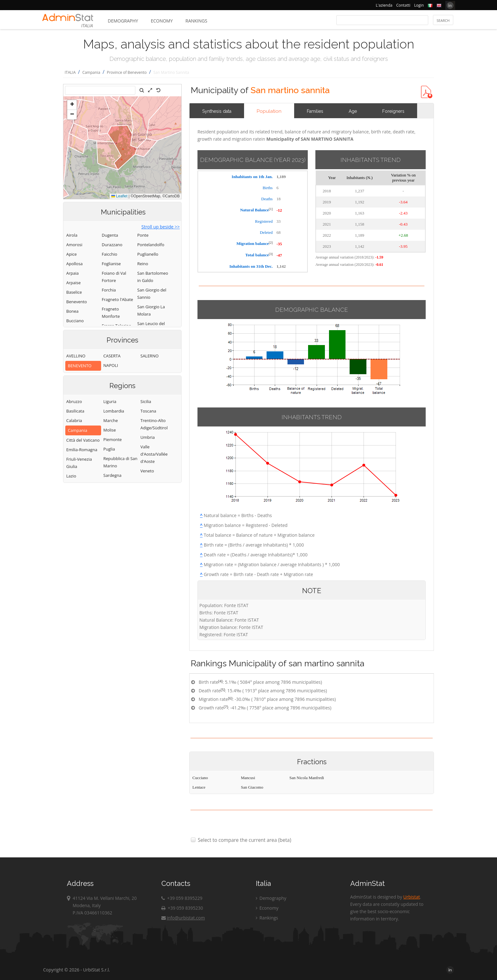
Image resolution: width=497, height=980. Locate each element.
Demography (123, 21)
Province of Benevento (127, 72)
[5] (223, 690)
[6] (230, 698)
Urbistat (411, 897)
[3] (271, 254)
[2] (271, 243)
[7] (226, 707)
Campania (91, 72)
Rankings (196, 21)
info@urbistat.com (183, 918)
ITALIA (70, 72)
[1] (271, 209)
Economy (162, 21)
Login (419, 5)
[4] (221, 681)
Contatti (403, 5)
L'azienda (384, 5)
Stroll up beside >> (161, 227)
